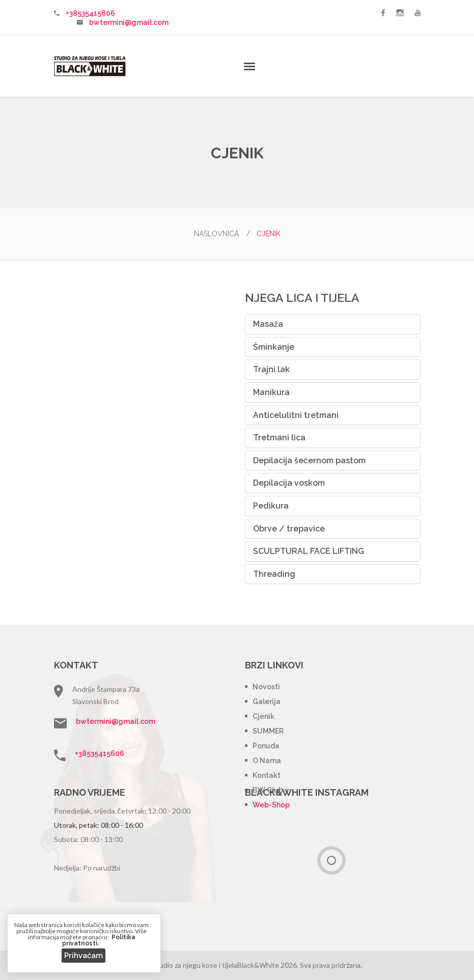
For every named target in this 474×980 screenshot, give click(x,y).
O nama (267, 761)
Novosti (266, 687)
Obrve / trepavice (289, 529)
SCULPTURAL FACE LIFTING (309, 551)
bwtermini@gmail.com (129, 22)
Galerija (267, 702)
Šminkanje (274, 347)
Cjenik (263, 716)
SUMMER (268, 731)
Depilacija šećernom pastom (309, 460)
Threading (274, 574)
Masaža (268, 324)
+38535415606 (90, 13)
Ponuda (266, 746)
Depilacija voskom (289, 483)
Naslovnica (222, 234)
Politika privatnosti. (99, 940)
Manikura (271, 392)
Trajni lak (271, 369)
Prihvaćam (83, 956)
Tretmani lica (279, 438)
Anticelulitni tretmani (296, 415)
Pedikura (271, 506)
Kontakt (267, 775)
